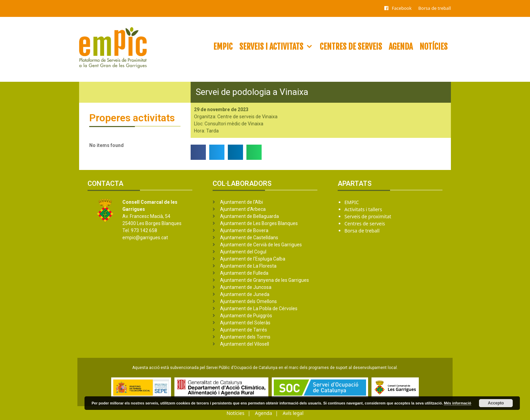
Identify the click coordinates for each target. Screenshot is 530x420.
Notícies (433, 47)
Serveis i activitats (278, 47)
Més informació (457, 403)
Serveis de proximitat (368, 216)
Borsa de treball (435, 8)
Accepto (496, 403)
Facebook (402, 8)
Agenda (401, 47)
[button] (198, 152)
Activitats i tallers (363, 209)
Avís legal (293, 413)
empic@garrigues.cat (145, 238)
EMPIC (223, 47)
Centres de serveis (351, 47)
